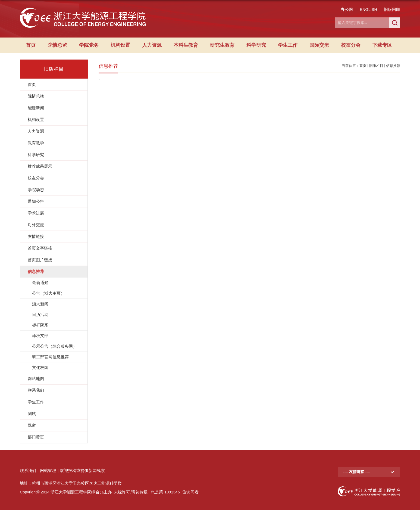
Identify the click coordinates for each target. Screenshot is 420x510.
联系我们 (28, 471)
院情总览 (57, 45)
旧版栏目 (376, 66)
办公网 (347, 10)
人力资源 (152, 45)
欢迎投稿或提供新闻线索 (82, 471)
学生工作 (288, 45)
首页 (31, 45)
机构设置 (120, 45)
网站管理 (48, 471)
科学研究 (256, 45)
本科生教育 (186, 45)
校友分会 (351, 45)
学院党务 (89, 45)
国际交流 (319, 45)
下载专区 (382, 45)
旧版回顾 (392, 10)
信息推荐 (393, 66)
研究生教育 (222, 45)
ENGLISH (368, 10)
